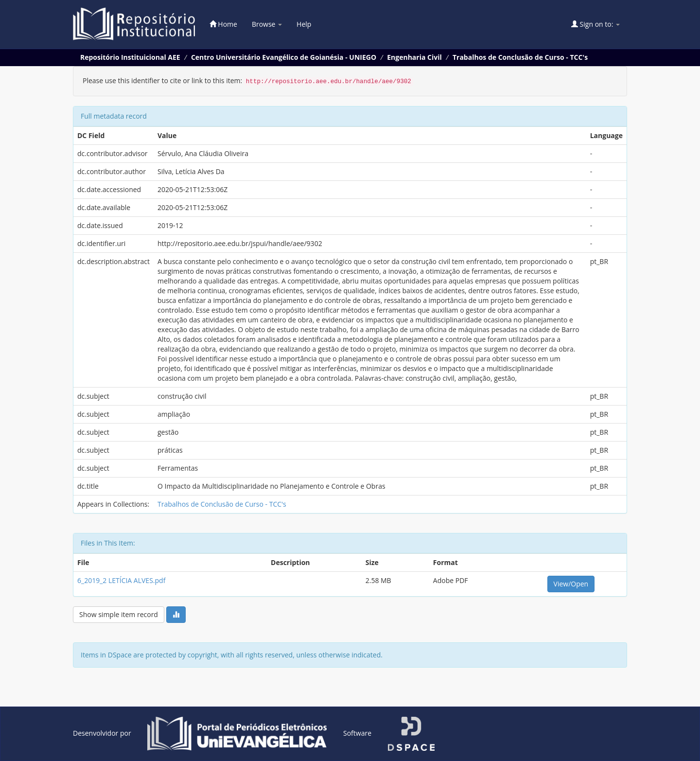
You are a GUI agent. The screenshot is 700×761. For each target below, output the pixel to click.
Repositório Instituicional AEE (130, 57)
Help (304, 24)
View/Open (571, 584)
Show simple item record (119, 614)
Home (223, 24)
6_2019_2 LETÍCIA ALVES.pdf (121, 580)
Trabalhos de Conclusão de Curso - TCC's (520, 57)
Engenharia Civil (414, 57)
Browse (267, 24)
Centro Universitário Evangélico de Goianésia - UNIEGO (284, 57)
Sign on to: (595, 24)
